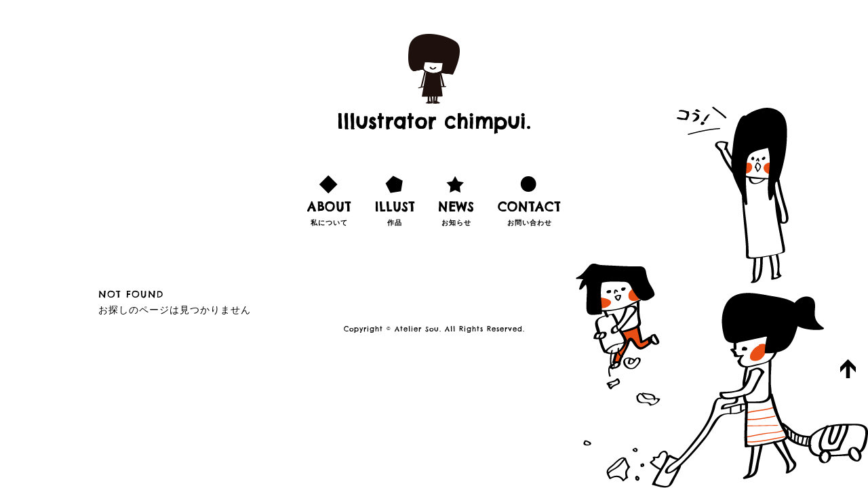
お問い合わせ (529, 199)
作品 (395, 199)
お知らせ (456, 199)
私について (329, 199)
